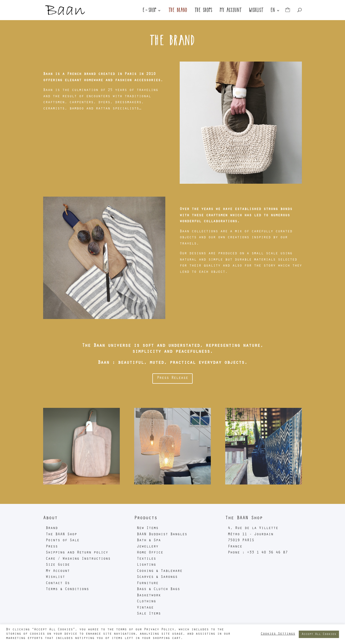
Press (52, 547)
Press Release (172, 378)
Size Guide (58, 565)
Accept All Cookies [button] (319, 634)
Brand (52, 528)
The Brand (178, 11)
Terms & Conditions (67, 589)
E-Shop (150, 11)
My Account (231, 11)
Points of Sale (63, 541)
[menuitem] (276, 14)
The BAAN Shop (61, 535)
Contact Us (58, 583)
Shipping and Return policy (77, 553)
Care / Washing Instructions (78, 559)
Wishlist (256, 11)
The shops (204, 11)
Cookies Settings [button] (278, 634)
